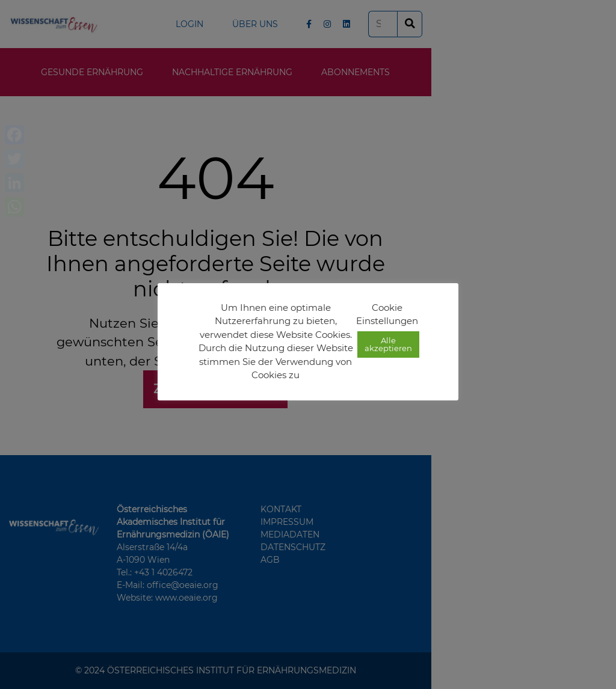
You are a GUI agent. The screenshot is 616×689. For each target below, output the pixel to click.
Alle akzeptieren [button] (388, 344)
